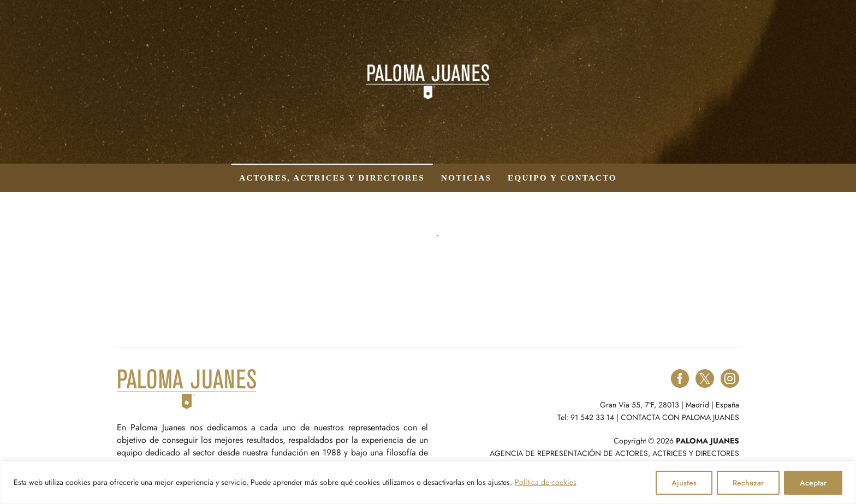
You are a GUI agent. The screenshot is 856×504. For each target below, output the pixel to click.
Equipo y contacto (562, 178)
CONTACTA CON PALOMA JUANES (680, 417)
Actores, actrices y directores (332, 178)
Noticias (466, 178)
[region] (428, 482)
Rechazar (748, 483)
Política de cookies (546, 482)
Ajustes (684, 483)
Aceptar (813, 483)
